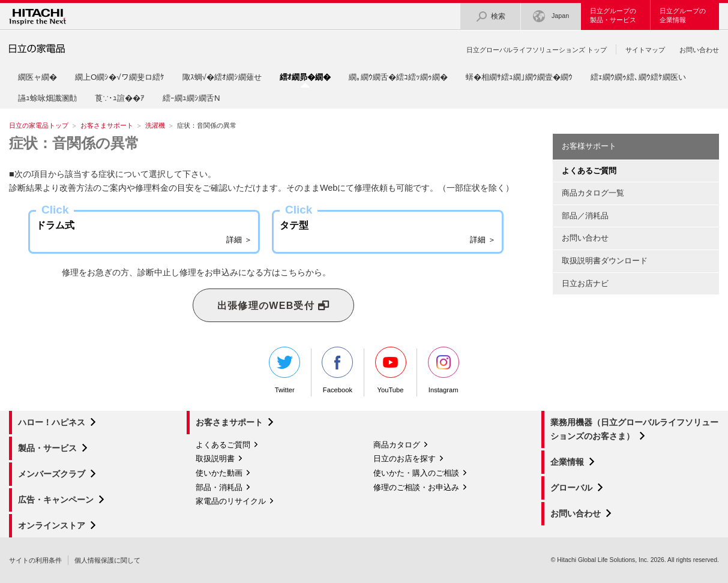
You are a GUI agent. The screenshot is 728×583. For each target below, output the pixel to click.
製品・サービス (47, 448)
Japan (551, 16)
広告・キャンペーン (56, 500)
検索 (490, 16)
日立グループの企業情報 (683, 15)
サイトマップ (645, 50)
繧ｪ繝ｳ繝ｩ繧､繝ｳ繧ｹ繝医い (638, 77)
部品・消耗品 (219, 487)
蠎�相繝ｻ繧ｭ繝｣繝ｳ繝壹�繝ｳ (519, 77)
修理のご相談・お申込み (416, 487)
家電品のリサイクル (231, 501)
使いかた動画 (219, 473)
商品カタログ (397, 445)
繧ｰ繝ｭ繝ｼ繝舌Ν (191, 98)
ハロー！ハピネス (52, 422)
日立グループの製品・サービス (613, 15)
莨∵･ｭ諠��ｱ (120, 98)
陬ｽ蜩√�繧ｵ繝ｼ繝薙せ (222, 77)
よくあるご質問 (223, 445)
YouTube (391, 370)
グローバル (571, 488)
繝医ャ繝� (38, 77)
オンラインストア (52, 525)
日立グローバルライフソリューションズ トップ (537, 50)
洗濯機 (155, 125)
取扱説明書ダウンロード (605, 261)
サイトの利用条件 (35, 560)
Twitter (284, 370)
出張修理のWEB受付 (273, 306)
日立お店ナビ (585, 283)
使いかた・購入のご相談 (416, 473)
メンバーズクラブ (52, 474)
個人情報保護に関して (107, 560)
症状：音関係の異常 (74, 143)
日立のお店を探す (405, 459)
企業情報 (567, 462)
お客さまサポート (107, 125)
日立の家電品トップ (39, 125)
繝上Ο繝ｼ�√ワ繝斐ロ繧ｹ (120, 77)
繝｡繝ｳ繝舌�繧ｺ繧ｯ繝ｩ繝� (398, 77)
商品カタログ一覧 (593, 193)
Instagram (444, 370)
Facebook (337, 370)
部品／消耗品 (585, 216)
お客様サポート (589, 146)
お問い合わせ (699, 50)
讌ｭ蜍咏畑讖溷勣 (47, 98)
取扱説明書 (215, 459)
